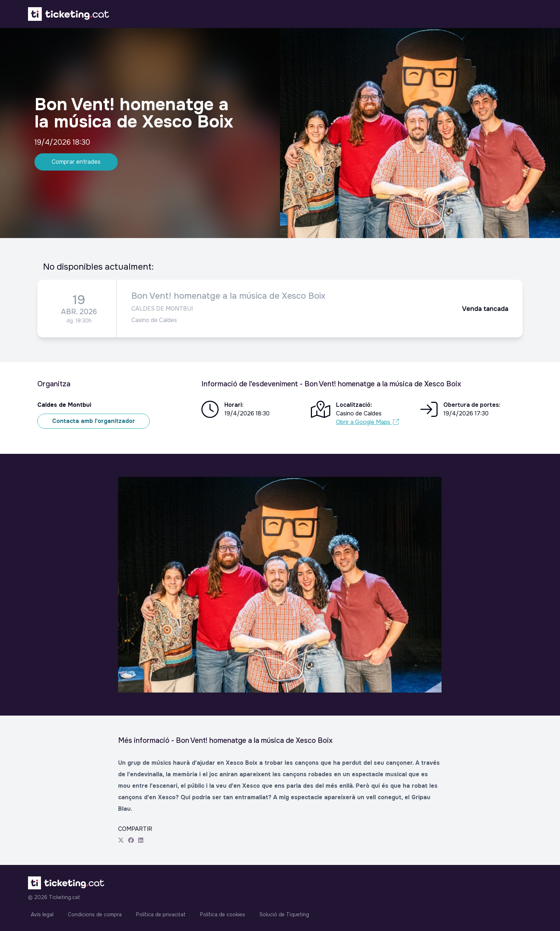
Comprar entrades (76, 162)
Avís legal (42, 914)
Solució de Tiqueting (284, 914)
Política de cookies (223, 914)
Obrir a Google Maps (367, 422)
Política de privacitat (161, 914)
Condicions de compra (95, 914)
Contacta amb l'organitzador (94, 421)
